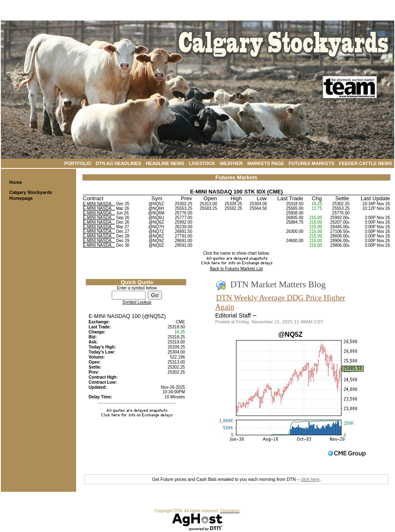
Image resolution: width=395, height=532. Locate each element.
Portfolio (78, 163)
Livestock (202, 163)
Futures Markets (312, 163)
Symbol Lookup (137, 302)
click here (310, 479)
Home (16, 182)
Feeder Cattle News (365, 163)
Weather (231, 163)
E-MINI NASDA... (99, 204)
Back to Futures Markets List (237, 269)
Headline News (165, 163)
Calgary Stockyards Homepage (31, 195)
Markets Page (266, 163)
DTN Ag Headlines (118, 163)
